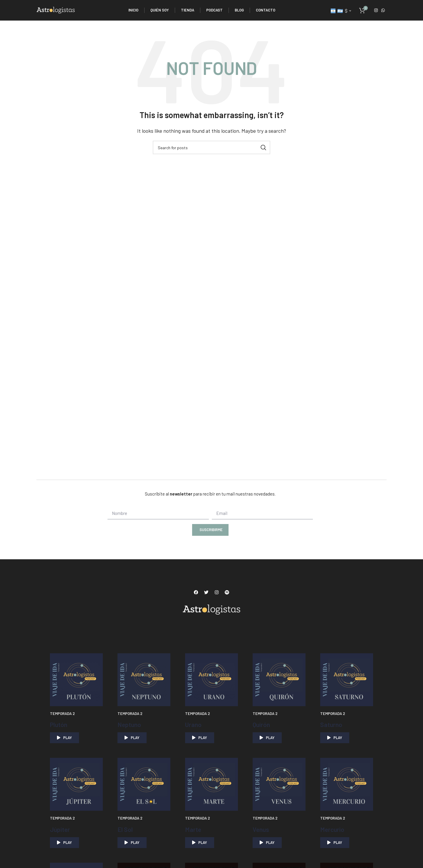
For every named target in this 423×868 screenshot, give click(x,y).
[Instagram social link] (376, 10)
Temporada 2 (62, 713)
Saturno (332, 724)
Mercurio (334, 829)
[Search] (211, 147)
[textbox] (341, 11)
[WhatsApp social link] (383, 10)
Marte (194, 829)
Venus (262, 829)
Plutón (60, 724)
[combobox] (341, 11)
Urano (194, 724)
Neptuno (131, 724)
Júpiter (61, 829)
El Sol (126, 829)
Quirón (262, 724)
